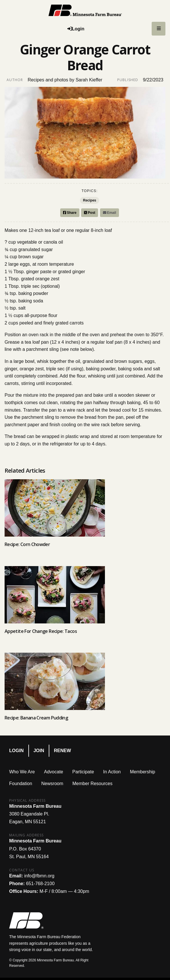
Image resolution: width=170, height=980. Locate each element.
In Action (112, 772)
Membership (142, 772)
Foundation (21, 784)
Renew (62, 751)
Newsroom (52, 784)
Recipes (89, 200)
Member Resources (93, 784)
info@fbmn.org (39, 876)
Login (16, 751)
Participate (83, 772)
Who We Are (22, 772)
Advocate (54, 772)
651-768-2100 (40, 884)
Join (39, 751)
